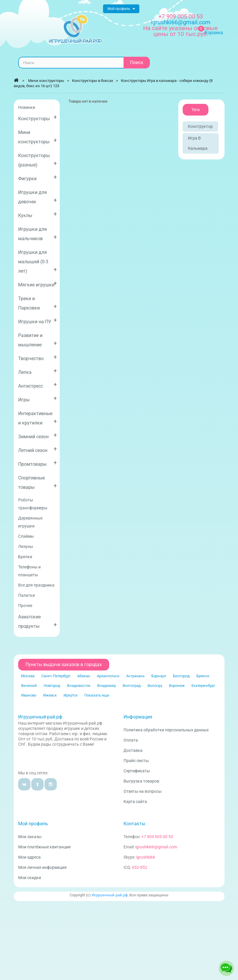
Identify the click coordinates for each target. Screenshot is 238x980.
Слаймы (26, 536)
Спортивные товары (38, 483)
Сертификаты (137, 771)
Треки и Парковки (38, 303)
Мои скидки (30, 878)
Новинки (27, 107)
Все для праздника (36, 585)
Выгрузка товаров (141, 781)
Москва (28, 676)
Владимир (107, 686)
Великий (29, 686)
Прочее (25, 606)
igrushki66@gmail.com (156, 847)
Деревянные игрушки (30, 522)
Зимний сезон (38, 435)
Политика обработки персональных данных (166, 730)
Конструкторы (38, 117)
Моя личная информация (42, 867)
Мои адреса (29, 857)
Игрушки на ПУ (38, 320)
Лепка (38, 371)
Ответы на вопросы (143, 791)
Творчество (38, 357)
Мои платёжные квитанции (44, 847)
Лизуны (26, 546)
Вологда (155, 686)
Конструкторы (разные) (38, 160)
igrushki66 (146, 857)
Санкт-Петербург (56, 676)
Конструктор (200, 126)
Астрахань (135, 676)
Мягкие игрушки (38, 284)
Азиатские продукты (38, 621)
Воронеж (177, 686)
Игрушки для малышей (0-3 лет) (38, 262)
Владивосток (79, 686)
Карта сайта (135, 802)
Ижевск (50, 695)
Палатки (26, 595)
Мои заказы (30, 837)
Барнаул (159, 676)
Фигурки (38, 177)
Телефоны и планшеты (29, 571)
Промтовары (38, 463)
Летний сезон (38, 449)
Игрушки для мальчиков (38, 234)
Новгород (52, 686)
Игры (38, 399)
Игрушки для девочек (38, 197)
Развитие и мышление (38, 340)
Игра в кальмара (198, 143)
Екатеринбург (203, 686)
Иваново (29, 695)
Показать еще (97, 695)
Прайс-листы (136, 761)
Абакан (84, 676)
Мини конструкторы (38, 137)
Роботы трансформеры (33, 504)
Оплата (131, 740)
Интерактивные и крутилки (38, 418)
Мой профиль (33, 824)
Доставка (133, 750)
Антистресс (38, 385)
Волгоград (132, 686)
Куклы (38, 214)
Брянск (203, 676)
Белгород (181, 676)
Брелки (25, 557)
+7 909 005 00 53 (181, 16)
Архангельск (108, 676)
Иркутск (71, 695)
